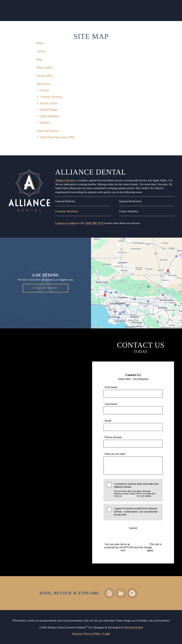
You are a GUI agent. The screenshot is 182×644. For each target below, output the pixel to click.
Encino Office (45, 75)
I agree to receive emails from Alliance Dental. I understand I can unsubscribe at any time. (136, 512)
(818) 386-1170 (94, 223)
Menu (132, 11)
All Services (44, 84)
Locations (33, 11)
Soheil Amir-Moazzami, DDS (57, 137)
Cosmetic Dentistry (51, 97)
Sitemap (77, 633)
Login (107, 633)
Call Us (52, 11)
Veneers (45, 90)
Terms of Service (136, 550)
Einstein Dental (134, 627)
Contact (150, 11)
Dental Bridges (49, 109)
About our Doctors (48, 131)
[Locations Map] (136, 283)
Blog (39, 59)
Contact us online (66, 223)
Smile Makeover (50, 116)
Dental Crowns (49, 103)
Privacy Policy (129, 496)
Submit (133, 528)
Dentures (45, 122)
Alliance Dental (64, 180)
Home (40, 43)
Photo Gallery (45, 67)
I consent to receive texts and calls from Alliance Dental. (136, 490)
